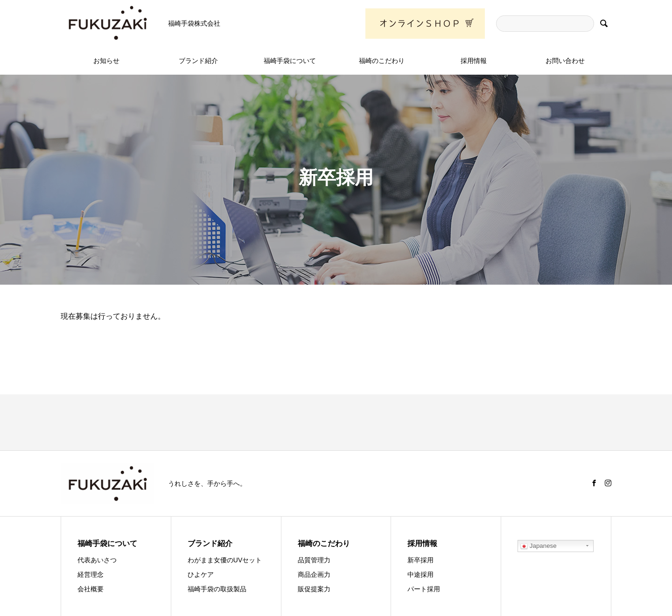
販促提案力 (314, 589)
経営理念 (91, 574)
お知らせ (106, 61)
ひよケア (201, 574)
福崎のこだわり (382, 61)
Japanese (539, 546)
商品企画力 (314, 574)
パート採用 (424, 589)
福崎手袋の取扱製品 (217, 589)
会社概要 (91, 589)
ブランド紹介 (198, 61)
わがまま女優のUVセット (225, 560)
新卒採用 (420, 560)
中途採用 (420, 574)
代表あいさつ (97, 560)
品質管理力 (314, 560)
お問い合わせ (565, 61)
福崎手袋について (290, 61)
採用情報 (474, 61)
